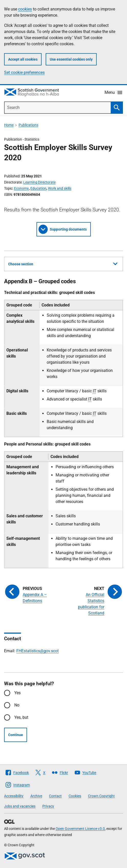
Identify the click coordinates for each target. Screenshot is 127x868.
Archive (36, 796)
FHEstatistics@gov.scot (37, 651)
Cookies (75, 796)
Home (9, 125)
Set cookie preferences (24, 72)
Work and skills (60, 188)
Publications (28, 125)
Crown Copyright (101, 796)
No (17, 705)
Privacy (48, 806)
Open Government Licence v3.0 (80, 829)
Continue (16, 735)
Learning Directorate (39, 182)
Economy (21, 188)
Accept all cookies (23, 59)
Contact (55, 796)
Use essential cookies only (71, 59)
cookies (25, 9)
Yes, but (21, 717)
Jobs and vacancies (20, 806)
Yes (17, 693)
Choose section (63, 263)
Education (38, 188)
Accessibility (14, 796)
